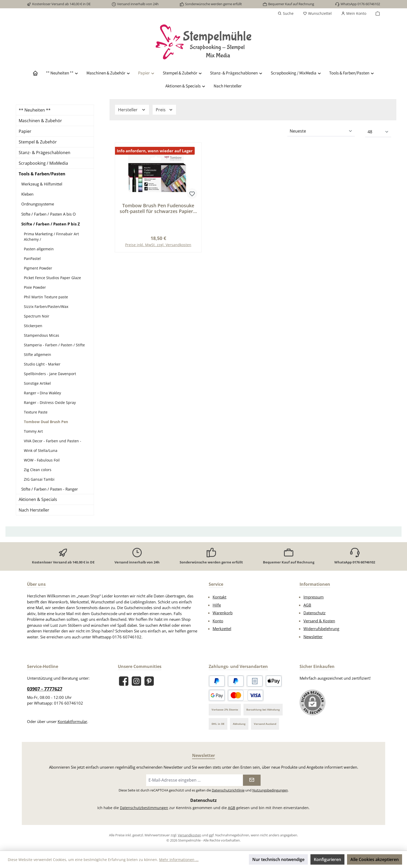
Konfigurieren (327, 859)
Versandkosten (189, 835)
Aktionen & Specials (38, 499)
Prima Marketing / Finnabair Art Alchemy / (51, 237)
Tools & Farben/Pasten (42, 174)
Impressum (314, 597)
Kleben (27, 194)
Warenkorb (223, 613)
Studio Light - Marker (42, 364)
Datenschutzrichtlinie (228, 790)
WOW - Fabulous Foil (42, 460)
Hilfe (217, 605)
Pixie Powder (35, 287)
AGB (307, 605)
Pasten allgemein (39, 249)
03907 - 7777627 (45, 689)
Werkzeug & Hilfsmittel (42, 184)
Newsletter (313, 637)
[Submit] (252, 780)
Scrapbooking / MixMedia (43, 163)
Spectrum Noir (37, 316)
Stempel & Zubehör (38, 142)
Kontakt (219, 597)
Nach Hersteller (34, 510)
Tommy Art (33, 431)
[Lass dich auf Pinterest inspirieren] (149, 681)
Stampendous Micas (42, 335)
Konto (218, 621)
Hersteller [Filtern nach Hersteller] (132, 110)
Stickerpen (33, 326)
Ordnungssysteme (38, 204)
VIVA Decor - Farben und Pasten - (53, 441)
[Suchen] (286, 13)
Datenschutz (314, 613)
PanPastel (32, 259)
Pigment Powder (38, 268)
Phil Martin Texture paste (46, 297)
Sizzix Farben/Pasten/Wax (46, 306)
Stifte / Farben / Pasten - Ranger (50, 489)
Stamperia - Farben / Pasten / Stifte (54, 345)
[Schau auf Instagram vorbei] (136, 681)
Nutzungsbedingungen (270, 790)
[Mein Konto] (354, 13)
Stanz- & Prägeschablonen (45, 153)
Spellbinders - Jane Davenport (50, 374)
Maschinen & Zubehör (40, 121)
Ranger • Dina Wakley (42, 393)
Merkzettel (222, 629)
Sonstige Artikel (37, 383)
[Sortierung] (321, 131)
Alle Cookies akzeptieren (375, 859)
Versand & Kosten (319, 621)
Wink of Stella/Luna (41, 450)
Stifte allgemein (38, 354)
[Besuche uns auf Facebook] (124, 681)
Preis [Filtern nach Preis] (164, 110)
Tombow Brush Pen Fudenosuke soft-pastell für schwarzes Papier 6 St (158, 208)
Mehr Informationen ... (179, 860)
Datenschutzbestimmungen (144, 808)
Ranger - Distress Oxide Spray (50, 402)
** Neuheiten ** (35, 110)
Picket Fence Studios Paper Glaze (52, 278)
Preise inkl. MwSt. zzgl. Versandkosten (158, 245)
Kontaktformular (72, 721)
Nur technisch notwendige (278, 859)
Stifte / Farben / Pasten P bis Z (51, 224)
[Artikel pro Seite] (378, 132)
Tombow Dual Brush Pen (46, 422)
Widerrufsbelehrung (321, 629)
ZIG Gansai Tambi (39, 479)
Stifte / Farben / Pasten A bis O (49, 214)
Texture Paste (36, 412)
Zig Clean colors (38, 470)
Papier (25, 131)
